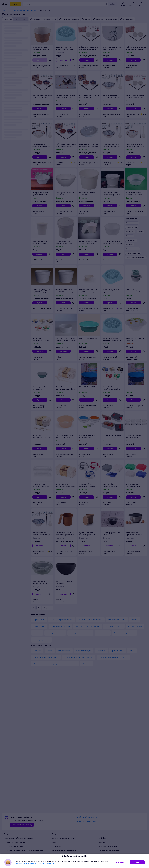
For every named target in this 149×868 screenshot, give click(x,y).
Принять (137, 862)
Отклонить (120, 862)
